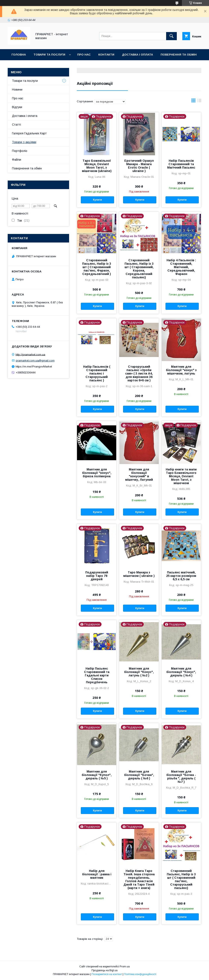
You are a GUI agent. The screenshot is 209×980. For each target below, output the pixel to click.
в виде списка (199, 101)
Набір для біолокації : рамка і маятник (97, 874)
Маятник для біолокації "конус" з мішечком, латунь (181, 370)
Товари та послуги (49, 55)
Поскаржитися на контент (107, 974)
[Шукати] (171, 36)
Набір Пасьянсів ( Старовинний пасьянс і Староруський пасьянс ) (97, 373)
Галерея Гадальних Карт (29, 133)
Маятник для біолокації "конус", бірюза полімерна (97, 473)
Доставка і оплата (137, 55)
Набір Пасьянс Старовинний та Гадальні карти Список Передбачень (97, 675)
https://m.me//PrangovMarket (34, 367)
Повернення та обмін (179, 55)
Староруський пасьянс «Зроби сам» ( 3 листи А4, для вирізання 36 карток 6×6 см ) (139, 373)
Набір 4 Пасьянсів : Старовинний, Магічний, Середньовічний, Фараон (181, 267)
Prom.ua (125, 967)
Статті (16, 125)
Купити (97, 200)
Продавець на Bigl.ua (104, 970)
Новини (17, 90)
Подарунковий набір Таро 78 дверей (97, 576)
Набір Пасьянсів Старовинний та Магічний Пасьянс (181, 164)
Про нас (84, 55)
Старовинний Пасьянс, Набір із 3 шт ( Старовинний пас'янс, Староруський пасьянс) (181, 879)
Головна (19, 55)
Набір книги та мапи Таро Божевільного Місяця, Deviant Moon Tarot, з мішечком (181, 476)
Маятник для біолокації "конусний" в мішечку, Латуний (139, 475)
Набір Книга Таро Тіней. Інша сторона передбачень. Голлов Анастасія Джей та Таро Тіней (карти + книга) (139, 879)
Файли (17, 160)
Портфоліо (20, 151)
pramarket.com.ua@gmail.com (35, 361)
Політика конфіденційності (140, 974)
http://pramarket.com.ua (30, 354)
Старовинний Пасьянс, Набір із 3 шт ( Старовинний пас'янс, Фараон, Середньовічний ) (97, 267)
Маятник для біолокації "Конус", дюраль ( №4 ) (181, 672)
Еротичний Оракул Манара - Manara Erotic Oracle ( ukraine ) (139, 166)
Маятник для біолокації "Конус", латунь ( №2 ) (139, 672)
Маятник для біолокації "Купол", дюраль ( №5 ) (97, 775)
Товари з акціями (24, 142)
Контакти (106, 55)
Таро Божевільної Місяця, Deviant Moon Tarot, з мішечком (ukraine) (97, 166)
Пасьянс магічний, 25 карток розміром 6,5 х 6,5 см (181, 576)
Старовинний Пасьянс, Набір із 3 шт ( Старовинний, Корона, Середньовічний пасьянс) (139, 269)
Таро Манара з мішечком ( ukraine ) (139, 574)
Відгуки (17, 107)
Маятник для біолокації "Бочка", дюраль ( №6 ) (139, 775)
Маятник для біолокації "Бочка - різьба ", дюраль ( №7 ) (181, 777)
